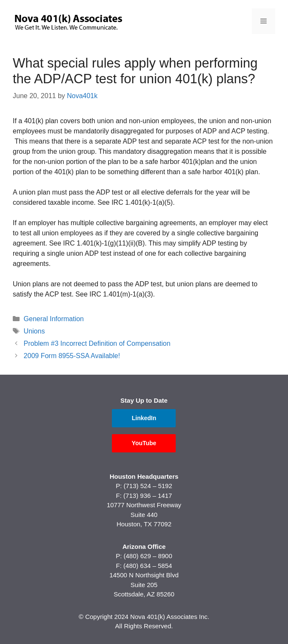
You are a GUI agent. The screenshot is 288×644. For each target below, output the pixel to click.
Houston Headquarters (144, 476)
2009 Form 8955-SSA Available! (72, 356)
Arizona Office (144, 547)
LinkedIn (144, 418)
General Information (54, 319)
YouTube (144, 443)
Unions (34, 331)
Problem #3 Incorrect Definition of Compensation (97, 343)
